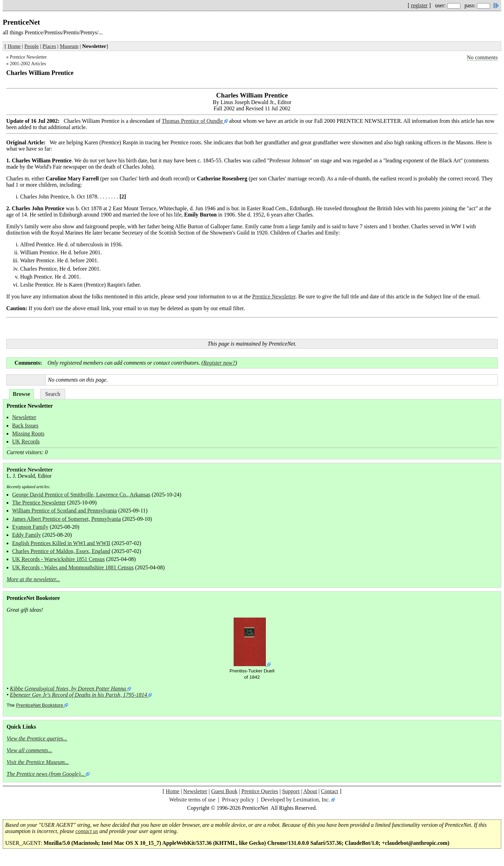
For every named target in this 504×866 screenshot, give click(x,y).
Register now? (219, 363)
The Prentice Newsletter (39, 503)
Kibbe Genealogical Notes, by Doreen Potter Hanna (68, 689)
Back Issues (25, 426)
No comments (482, 57)
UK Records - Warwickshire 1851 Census (58, 559)
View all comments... (29, 750)
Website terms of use (192, 800)
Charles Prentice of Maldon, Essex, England (61, 551)
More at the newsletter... (33, 579)
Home (14, 46)
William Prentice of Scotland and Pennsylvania (64, 511)
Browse (21, 394)
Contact (330, 791)
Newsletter (24, 417)
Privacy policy (238, 800)
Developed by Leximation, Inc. (296, 800)
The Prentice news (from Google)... (46, 774)
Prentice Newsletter (28, 57)
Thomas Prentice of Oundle (193, 121)
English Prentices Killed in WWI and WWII (61, 543)
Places (49, 46)
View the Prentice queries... (37, 738)
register (419, 5)
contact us (87, 831)
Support (291, 791)
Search (53, 394)
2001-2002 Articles (28, 64)
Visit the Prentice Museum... (38, 762)
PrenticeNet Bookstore (40, 705)
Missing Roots (28, 434)
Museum (69, 46)
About (310, 791)
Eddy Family (27, 535)
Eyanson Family (30, 527)
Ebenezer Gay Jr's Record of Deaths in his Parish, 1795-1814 (79, 695)
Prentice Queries (260, 791)
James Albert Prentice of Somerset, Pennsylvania (67, 519)
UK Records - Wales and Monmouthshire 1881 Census (73, 567)
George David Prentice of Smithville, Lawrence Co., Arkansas (81, 495)
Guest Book (224, 791)
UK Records (26, 442)
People (32, 46)
